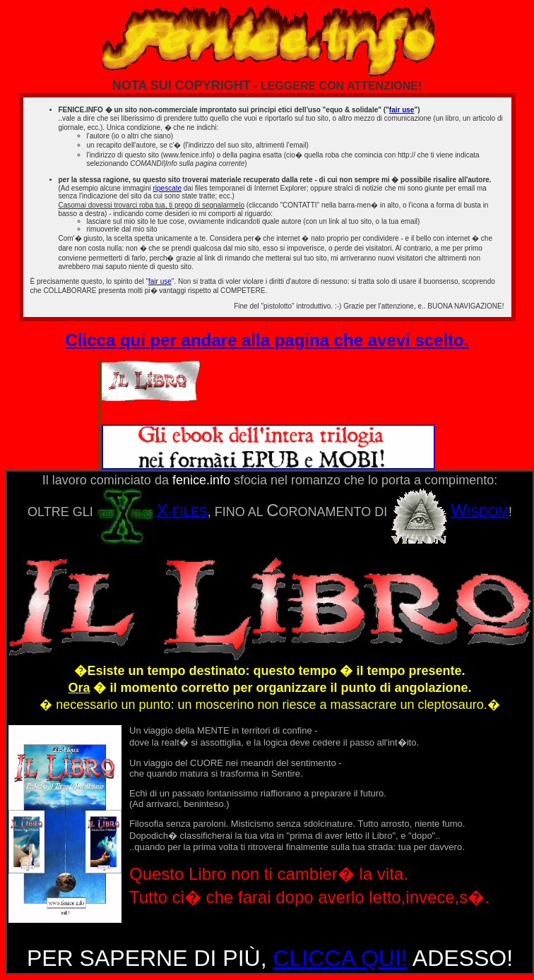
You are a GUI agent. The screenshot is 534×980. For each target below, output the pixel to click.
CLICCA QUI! (340, 958)
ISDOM (450, 512)
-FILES (152, 512)
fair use (402, 110)
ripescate (167, 188)
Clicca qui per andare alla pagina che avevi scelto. (267, 340)
